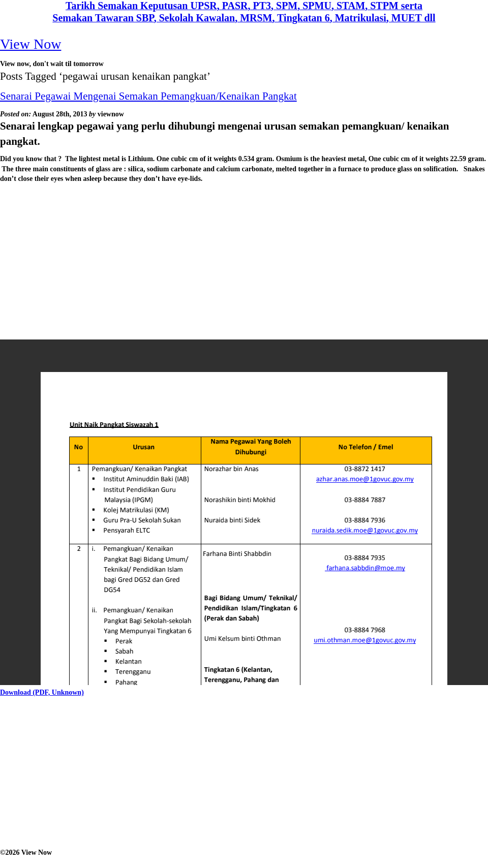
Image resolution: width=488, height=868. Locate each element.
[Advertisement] (198, 260)
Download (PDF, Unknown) (42, 692)
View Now (30, 44)
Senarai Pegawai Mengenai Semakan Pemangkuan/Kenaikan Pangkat (148, 96)
